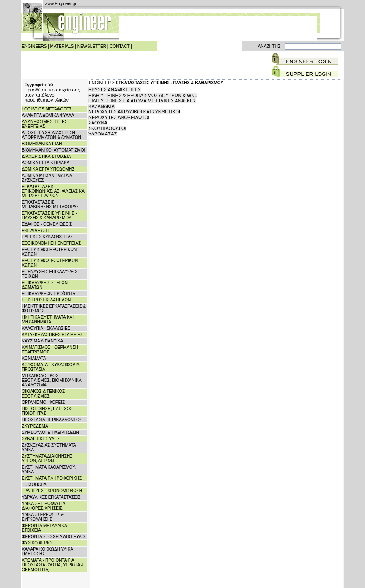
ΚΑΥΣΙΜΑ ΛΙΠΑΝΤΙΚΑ (43, 341)
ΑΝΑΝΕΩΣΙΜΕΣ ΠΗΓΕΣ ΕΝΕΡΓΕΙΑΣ (45, 124)
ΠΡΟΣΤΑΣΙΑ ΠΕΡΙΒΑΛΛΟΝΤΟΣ (52, 420)
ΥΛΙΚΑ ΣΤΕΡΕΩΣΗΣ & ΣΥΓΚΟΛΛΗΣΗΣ (43, 517)
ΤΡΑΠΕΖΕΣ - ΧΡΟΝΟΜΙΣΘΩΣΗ (52, 491)
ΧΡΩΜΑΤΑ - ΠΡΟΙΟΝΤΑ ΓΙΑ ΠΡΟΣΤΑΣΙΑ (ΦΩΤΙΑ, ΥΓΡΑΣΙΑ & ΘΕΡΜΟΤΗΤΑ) (53, 565)
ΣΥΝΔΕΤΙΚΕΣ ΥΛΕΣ (41, 439)
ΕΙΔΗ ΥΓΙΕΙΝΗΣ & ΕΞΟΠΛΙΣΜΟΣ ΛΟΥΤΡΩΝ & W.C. (143, 95)
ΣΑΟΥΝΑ (98, 123)
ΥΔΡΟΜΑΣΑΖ (103, 134)
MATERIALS (62, 46)
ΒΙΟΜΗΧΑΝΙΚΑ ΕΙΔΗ (42, 144)
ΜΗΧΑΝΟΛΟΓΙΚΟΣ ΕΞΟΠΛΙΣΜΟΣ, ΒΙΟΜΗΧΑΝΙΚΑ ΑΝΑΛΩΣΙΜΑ (52, 380)
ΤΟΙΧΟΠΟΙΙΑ (34, 484)
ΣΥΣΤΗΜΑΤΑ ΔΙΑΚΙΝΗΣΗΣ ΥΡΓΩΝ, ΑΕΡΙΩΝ (47, 458)
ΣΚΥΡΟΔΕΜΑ (35, 426)
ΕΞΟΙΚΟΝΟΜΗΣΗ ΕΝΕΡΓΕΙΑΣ (52, 243)
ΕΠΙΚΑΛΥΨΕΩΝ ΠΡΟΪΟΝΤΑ (49, 294)
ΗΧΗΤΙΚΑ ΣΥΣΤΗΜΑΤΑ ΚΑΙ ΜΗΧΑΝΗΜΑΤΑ (48, 320)
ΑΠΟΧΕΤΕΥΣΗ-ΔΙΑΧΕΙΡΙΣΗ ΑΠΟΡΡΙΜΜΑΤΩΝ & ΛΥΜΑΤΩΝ (52, 135)
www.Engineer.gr (61, 4)
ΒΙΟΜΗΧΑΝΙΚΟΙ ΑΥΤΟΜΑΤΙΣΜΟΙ (54, 150)
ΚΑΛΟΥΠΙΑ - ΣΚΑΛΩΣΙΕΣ (46, 328)
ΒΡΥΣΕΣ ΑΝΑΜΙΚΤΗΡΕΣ (115, 90)
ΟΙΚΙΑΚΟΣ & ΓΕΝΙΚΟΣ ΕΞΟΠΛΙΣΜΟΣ (44, 394)
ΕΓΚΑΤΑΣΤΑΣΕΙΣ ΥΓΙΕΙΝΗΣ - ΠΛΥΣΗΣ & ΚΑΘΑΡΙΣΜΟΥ (50, 215)
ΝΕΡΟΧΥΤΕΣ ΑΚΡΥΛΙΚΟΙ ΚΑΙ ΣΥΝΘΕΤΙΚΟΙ (134, 112)
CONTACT (119, 46)
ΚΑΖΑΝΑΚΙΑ (102, 106)
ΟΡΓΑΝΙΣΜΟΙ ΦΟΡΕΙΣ (44, 402)
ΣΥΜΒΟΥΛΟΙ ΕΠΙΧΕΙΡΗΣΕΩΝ (51, 432)
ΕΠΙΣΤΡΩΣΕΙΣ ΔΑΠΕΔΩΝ (47, 300)
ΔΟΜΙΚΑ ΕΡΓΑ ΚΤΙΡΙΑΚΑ (46, 163)
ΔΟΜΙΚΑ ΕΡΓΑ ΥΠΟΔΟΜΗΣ (48, 169)
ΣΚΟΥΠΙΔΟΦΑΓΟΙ (107, 128)
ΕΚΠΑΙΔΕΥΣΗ (35, 231)
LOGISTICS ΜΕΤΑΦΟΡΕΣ (47, 109)
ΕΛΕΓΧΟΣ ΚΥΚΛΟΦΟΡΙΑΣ (48, 237)
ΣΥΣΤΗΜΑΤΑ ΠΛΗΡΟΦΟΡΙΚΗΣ (52, 478)
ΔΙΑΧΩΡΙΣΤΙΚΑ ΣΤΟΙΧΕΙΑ (47, 156)
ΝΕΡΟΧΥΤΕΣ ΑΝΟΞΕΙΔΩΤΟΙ (119, 117)
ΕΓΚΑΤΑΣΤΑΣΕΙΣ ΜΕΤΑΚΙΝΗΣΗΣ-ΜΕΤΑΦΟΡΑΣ (51, 204)
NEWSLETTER (92, 46)
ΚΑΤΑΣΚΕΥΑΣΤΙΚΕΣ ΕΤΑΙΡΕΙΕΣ (53, 335)
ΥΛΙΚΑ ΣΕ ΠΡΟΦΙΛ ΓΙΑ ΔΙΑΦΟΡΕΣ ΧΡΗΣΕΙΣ (44, 506)
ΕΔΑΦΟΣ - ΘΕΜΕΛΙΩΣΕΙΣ (47, 224)
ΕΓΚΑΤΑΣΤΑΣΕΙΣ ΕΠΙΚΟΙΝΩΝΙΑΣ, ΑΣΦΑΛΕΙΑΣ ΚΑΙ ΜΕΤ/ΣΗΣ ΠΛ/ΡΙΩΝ (54, 191)
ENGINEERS (34, 46)
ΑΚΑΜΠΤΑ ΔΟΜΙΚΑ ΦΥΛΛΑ (48, 115)
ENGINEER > (102, 83)
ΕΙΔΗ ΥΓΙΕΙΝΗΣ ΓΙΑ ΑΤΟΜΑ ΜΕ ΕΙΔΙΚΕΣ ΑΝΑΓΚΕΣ (142, 101)
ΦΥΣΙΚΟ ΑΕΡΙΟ (37, 543)
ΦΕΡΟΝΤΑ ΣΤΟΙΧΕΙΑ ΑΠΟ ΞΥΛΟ (54, 537)
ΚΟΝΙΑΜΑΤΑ (34, 358)
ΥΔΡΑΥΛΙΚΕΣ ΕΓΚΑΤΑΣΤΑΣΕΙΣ (51, 497)
